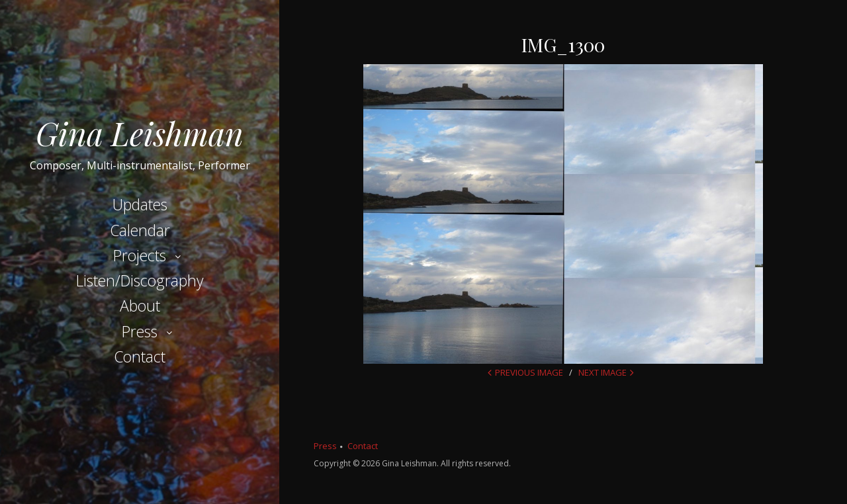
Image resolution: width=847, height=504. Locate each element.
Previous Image (529, 372)
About (140, 306)
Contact (140, 357)
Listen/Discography (140, 280)
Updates (140, 204)
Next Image (602, 372)
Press (140, 331)
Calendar (140, 230)
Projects (140, 255)
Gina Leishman (140, 133)
